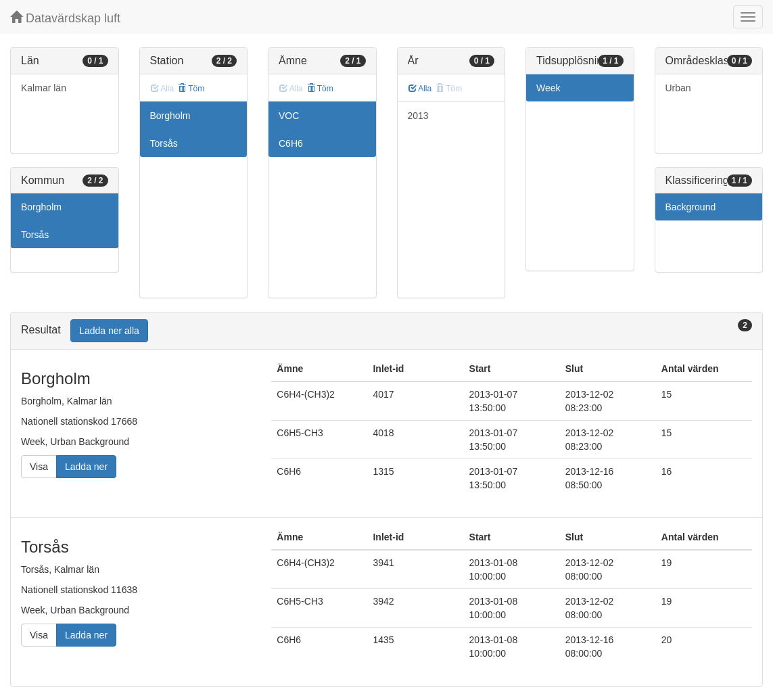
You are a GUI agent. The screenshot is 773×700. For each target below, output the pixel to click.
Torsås (35, 235)
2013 (418, 116)
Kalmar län (44, 88)
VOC (289, 116)
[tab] (386, 331)
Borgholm (41, 207)
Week (548, 88)
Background (691, 207)
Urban (678, 88)
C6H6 (291, 143)
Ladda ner (86, 467)
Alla (420, 89)
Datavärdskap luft (65, 18)
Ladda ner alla (109, 331)
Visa (39, 467)
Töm (191, 89)
